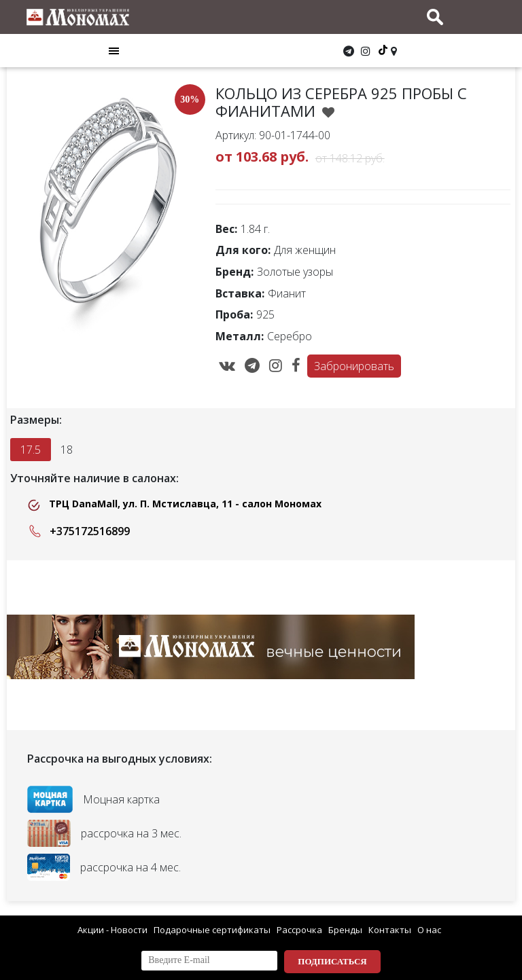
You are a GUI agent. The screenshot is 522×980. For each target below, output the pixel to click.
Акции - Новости (112, 930)
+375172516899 (77, 531)
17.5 (31, 450)
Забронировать (354, 366)
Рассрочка (299, 930)
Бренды (345, 930)
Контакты (390, 930)
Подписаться (332, 961)
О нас (429, 930)
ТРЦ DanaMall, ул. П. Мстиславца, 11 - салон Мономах (174, 504)
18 (67, 450)
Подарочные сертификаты (212, 930)
